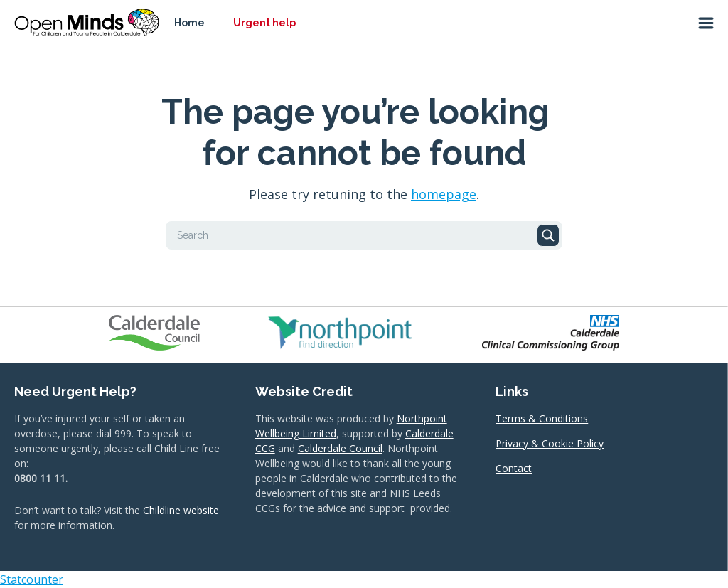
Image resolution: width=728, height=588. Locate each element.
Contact (514, 468)
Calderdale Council (340, 448)
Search (548, 235)
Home (189, 23)
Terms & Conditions (542, 418)
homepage (444, 194)
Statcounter (32, 579)
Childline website (181, 510)
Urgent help (264, 23)
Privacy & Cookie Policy (550, 443)
